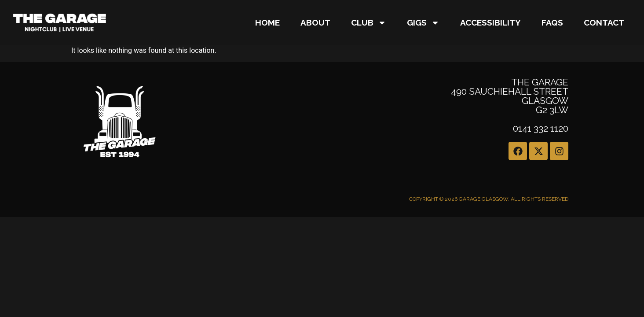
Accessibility (490, 22)
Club (369, 23)
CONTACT (604, 22)
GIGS (423, 23)
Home (267, 22)
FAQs (552, 22)
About (315, 22)
